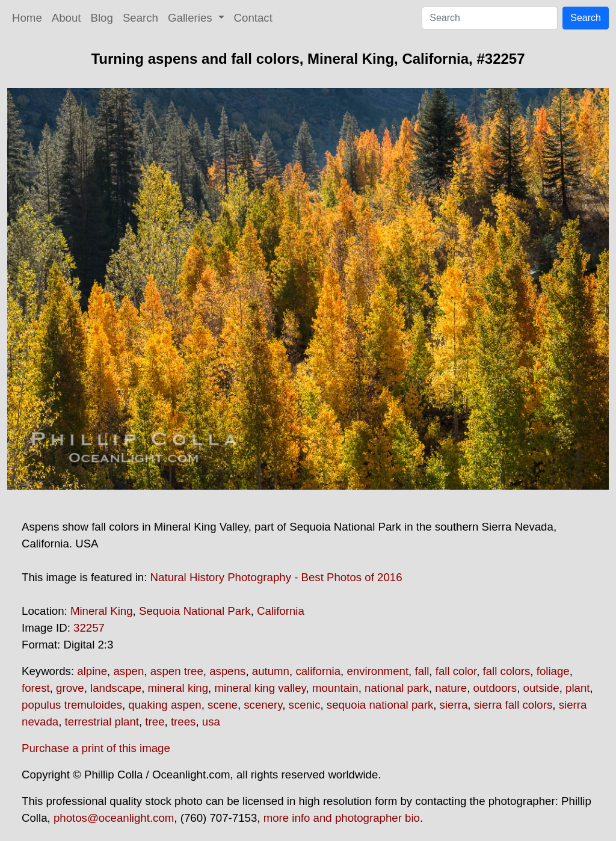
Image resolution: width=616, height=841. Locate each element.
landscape (116, 688)
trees (183, 722)
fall (422, 671)
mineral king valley (260, 688)
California (281, 611)
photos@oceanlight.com (114, 818)
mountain (335, 688)
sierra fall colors (513, 705)
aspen (128, 671)
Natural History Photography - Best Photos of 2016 (276, 577)
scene (223, 705)
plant (577, 688)
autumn (271, 671)
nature (451, 688)
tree (155, 722)
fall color (456, 671)
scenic (305, 705)
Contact (253, 18)
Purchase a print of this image (96, 748)
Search (140, 18)
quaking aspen (165, 705)
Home (27, 18)
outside (541, 688)
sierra (454, 705)
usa (211, 722)
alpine (92, 671)
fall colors (507, 671)
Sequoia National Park (195, 611)
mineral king (178, 688)
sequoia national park (380, 705)
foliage (553, 671)
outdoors (495, 688)
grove (70, 688)
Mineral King (102, 611)
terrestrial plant (102, 722)
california (318, 671)
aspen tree (177, 671)
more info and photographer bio (342, 818)
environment (377, 671)
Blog (102, 18)
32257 (89, 628)
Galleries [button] (192, 18)
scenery (263, 705)
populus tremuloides (72, 705)
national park (397, 688)
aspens (227, 671)
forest (36, 688)
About (66, 18)
